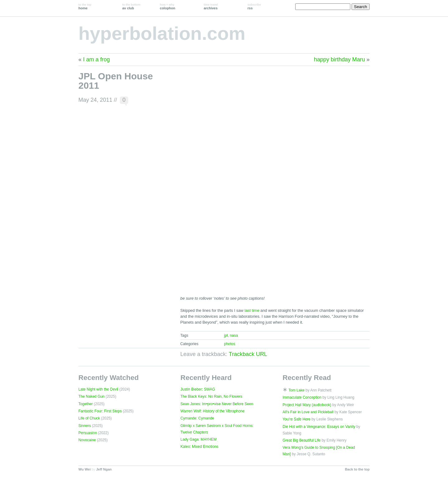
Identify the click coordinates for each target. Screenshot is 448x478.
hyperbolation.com (162, 33)
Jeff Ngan (104, 469)
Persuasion (88, 433)
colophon (168, 7)
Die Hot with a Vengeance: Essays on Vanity (319, 427)
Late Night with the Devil (98, 389)
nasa (234, 335)
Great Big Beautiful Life (301, 440)
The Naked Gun (91, 396)
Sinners (85, 426)
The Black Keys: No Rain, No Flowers (211, 396)
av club (131, 7)
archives (211, 7)
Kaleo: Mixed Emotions (199, 447)
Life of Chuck (89, 418)
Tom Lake (296, 390)
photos (230, 344)
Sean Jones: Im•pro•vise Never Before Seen (217, 404)
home (85, 7)
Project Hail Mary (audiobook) (307, 405)
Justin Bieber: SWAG (198, 389)
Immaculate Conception (302, 397)
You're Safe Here (296, 419)
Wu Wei (84, 469)
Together (86, 404)
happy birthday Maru (339, 59)
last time (252, 310)
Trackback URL (248, 354)
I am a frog (96, 59)
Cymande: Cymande (197, 418)
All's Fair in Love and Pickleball (308, 412)
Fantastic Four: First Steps (100, 411)
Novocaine (87, 440)
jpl (226, 335)
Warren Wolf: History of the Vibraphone (212, 411)
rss (254, 7)
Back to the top (357, 469)
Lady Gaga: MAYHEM (198, 439)
